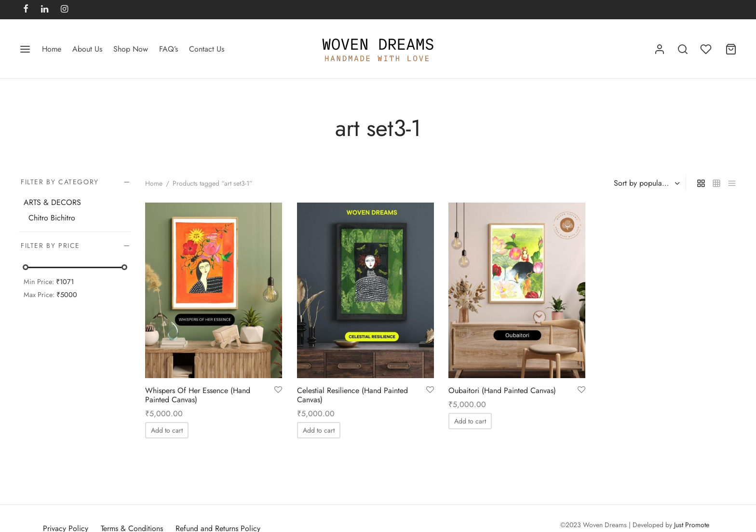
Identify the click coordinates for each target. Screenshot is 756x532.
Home (52, 49)
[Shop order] (646, 183)
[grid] (701, 183)
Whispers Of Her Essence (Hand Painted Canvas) (198, 395)
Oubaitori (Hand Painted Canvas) (502, 390)
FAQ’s (169, 49)
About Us (87, 49)
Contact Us (207, 49)
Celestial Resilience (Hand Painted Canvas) (352, 395)
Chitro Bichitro (52, 218)
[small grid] (716, 183)
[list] (732, 183)
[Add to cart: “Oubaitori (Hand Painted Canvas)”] (470, 421)
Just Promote (692, 525)
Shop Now (131, 49)
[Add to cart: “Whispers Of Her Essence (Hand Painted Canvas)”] (167, 431)
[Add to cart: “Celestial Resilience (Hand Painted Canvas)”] (319, 431)
